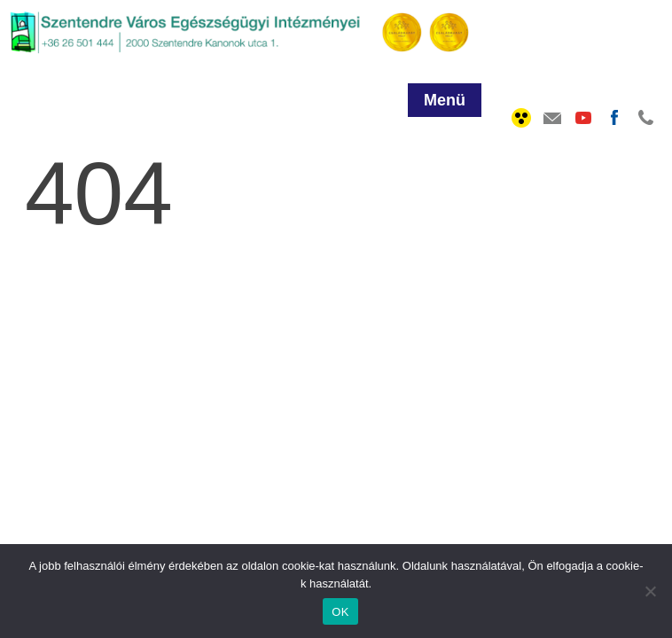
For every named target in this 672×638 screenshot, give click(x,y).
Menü (445, 100)
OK (340, 612)
